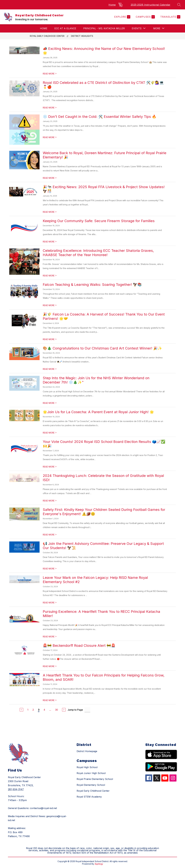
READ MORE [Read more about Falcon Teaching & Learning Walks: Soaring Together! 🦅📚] (50, 305)
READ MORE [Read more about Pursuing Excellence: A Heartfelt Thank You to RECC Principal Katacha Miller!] (50, 637)
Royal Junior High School (91, 773)
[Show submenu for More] (157, 28)
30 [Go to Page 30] (57, 710)
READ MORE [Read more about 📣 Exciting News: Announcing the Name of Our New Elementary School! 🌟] (50, 74)
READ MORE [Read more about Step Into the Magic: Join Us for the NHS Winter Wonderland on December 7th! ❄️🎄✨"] (50, 403)
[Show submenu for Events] (137, 28)
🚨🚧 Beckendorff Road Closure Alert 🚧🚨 (79, 646)
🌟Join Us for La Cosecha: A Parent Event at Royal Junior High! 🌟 (98, 412)
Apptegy (99, 864)
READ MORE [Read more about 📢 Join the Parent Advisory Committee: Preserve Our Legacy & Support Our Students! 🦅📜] (50, 569)
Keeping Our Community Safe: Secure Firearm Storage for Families (99, 221)
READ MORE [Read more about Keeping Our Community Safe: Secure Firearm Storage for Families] (50, 242)
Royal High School (87, 767)
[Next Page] (64, 710)
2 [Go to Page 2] (33, 710)
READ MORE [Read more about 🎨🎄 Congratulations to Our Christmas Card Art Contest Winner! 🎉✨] (50, 369)
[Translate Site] (170, 17)
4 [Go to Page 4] (44, 710)
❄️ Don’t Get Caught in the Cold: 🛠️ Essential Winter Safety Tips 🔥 (100, 117)
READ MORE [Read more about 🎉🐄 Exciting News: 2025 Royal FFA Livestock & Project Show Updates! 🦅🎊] (50, 212)
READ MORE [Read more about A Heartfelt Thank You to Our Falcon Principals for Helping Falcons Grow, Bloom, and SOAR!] (50, 700)
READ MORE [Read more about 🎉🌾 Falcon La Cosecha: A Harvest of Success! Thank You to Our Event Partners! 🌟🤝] (50, 339)
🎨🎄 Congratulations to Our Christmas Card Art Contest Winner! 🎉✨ (102, 348)
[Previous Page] (21, 710)
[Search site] (179, 5)
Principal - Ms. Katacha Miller (104, 28)
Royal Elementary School (91, 785)
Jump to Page (75, 710)
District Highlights (82, 36)
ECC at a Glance (65, 28)
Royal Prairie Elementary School (95, 779)
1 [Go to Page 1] (28, 710)
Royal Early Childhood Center (47, 36)
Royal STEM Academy (89, 797)
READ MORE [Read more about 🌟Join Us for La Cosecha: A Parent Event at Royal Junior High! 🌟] (50, 433)
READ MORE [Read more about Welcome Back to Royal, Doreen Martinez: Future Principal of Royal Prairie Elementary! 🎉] (50, 178)
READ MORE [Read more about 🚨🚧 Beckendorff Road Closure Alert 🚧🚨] (50, 666)
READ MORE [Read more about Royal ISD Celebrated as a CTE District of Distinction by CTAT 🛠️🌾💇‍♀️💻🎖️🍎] (50, 108)
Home (112, 5)
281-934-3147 (16, 789)
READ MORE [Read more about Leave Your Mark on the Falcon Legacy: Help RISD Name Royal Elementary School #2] (50, 603)
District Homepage (87, 751)
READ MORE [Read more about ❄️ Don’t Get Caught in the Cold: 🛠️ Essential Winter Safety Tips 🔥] (50, 137)
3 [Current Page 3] (39, 710)
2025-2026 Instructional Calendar (151, 5)
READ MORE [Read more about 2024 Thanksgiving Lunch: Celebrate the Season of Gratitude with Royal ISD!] (50, 501)
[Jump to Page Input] (87, 710)
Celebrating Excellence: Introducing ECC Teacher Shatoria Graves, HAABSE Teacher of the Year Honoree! (98, 253)
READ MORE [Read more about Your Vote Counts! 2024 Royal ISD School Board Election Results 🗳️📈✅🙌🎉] (50, 467)
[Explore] (122, 17)
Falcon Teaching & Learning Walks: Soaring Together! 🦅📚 (92, 285)
